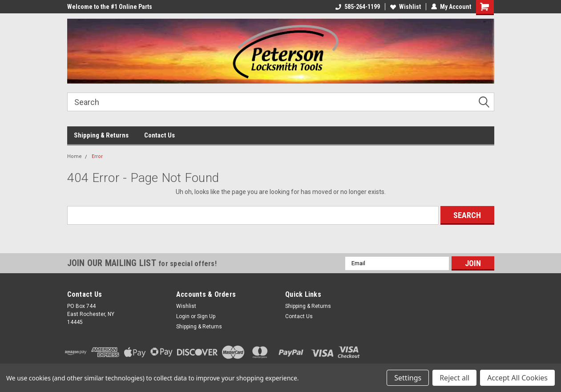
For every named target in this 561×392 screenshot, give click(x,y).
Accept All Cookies (517, 378)
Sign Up (206, 316)
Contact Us (159, 135)
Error (97, 156)
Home (75, 156)
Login (183, 316)
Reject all (454, 378)
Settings (408, 378)
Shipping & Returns (101, 135)
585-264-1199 (358, 7)
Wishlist (406, 7)
